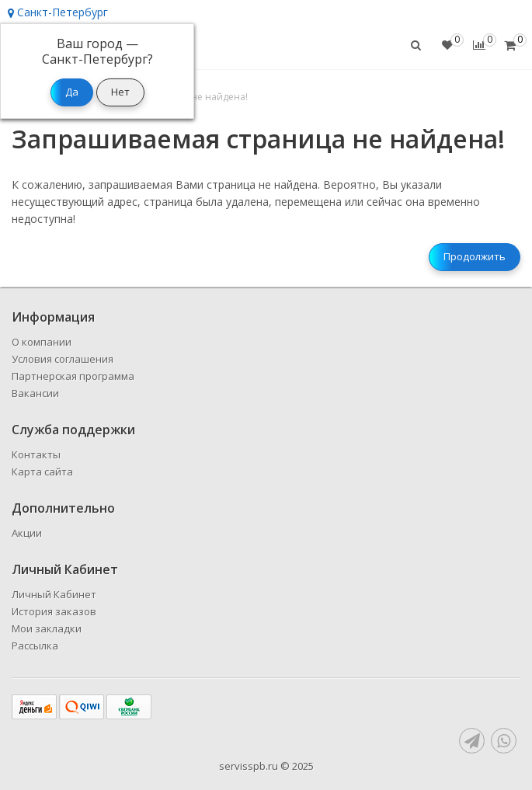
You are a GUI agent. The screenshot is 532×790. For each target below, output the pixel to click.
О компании (42, 342)
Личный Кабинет (54, 594)
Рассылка (35, 646)
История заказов (54, 611)
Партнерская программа (73, 376)
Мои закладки (47, 628)
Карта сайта (42, 472)
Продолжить (475, 256)
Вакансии (35, 393)
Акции (27, 533)
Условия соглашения (63, 359)
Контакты (36, 454)
